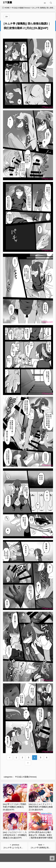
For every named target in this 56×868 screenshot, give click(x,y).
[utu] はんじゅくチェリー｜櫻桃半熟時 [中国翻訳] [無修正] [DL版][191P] (41, 807)
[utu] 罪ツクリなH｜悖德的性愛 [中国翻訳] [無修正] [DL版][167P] (15, 807)
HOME (6, 8)
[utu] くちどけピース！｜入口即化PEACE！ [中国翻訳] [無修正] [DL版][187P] (15, 835)
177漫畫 (7, 2)
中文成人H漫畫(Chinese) (21, 8)
